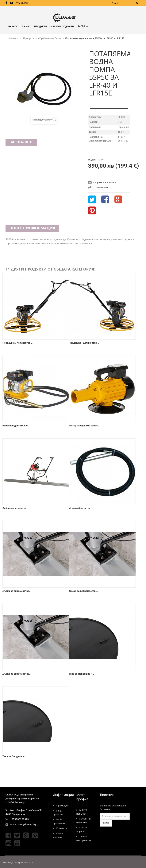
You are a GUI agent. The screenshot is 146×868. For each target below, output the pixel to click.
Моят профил (82, 797)
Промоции (63, 806)
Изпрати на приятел (104, 182)
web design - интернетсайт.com (18, 863)
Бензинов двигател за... (16, 426)
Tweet (92, 200)
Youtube (17, 843)
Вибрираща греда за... (15, 508)
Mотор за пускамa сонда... (84, 426)
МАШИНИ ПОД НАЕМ (62, 26)
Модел (92, 160)
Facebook (8, 836)
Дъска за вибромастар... (17, 591)
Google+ (118, 200)
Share (105, 200)
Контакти (62, 828)
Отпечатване (100, 187)
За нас (26, 26)
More (83, 26)
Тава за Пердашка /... (81, 674)
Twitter (17, 836)
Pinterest (92, 211)
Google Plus (26, 836)
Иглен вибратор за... (81, 508)
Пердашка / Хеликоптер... (17, 343)
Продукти (40, 26)
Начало (13, 26)
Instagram (8, 843)
